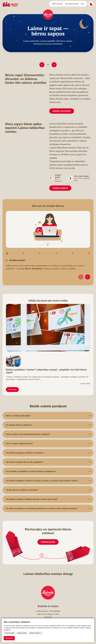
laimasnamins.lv (43, 266)
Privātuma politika (10, 633)
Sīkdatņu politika (22, 633)
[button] (42, 65)
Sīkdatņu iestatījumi (36, 633)
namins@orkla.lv (42, 611)
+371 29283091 (55, 611)
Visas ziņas (12, 390)
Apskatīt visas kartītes (62, 111)
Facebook (48, 617)
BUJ (83, 4)
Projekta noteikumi (60, 188)
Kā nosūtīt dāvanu (72, 4)
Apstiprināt (9, 638)
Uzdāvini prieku (48, 542)
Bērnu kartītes (57, 4)
